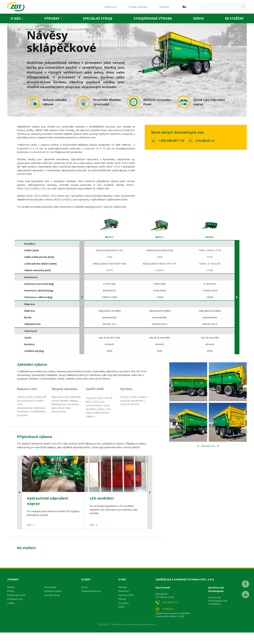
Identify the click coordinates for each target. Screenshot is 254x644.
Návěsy (11, 598)
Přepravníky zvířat (16, 606)
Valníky (11, 614)
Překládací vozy (15, 610)
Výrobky (52, 19)
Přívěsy (11, 603)
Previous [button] (82, 309)
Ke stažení (124, 614)
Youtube (245, 604)
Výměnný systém (53, 603)
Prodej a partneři (138, 7)
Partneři (122, 610)
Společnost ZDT (126, 606)
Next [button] (237, 309)
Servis (199, 19)
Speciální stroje (98, 19)
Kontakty (164, 7)
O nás (16, 19)
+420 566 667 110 (171, 152)
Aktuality (123, 598)
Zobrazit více (208, 457)
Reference (111, 7)
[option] (109, 298)
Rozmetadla (50, 598)
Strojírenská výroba (153, 19)
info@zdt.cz (205, 152)
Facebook (245, 593)
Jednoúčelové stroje (50, 41)
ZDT (19, 41)
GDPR (121, 618)
